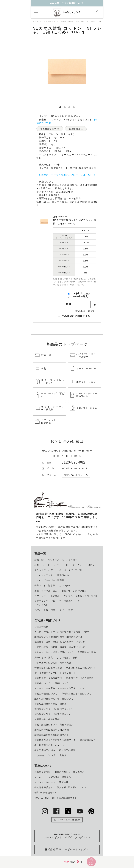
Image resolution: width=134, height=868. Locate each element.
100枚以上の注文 (81, 293)
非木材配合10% (48, 129)
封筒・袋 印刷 (49, 22)
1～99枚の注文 (80, 296)
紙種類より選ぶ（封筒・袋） (73, 22)
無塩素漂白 (74, 129)
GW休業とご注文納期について (67, 3)
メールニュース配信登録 (67, 820)
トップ (35, 22)
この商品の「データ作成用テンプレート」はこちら (65, 175)
